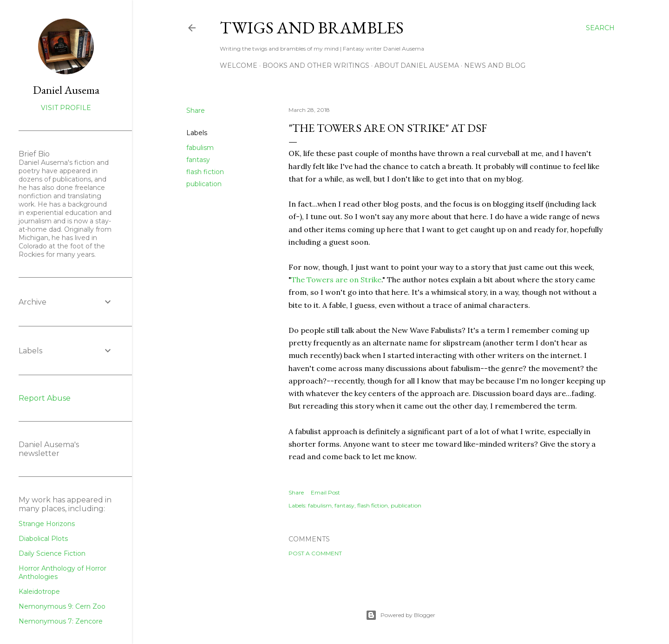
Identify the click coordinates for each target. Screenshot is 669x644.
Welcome (239, 65)
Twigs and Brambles (312, 28)
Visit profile (66, 108)
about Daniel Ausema (417, 65)
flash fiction (205, 172)
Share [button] (196, 111)
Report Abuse (45, 398)
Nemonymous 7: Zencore (61, 621)
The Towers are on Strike (336, 280)
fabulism (200, 148)
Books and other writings (316, 65)
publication (204, 184)
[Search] (600, 28)
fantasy (198, 160)
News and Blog (495, 65)
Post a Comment (315, 553)
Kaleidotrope (39, 592)
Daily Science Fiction (52, 553)
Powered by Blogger (400, 615)
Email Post (325, 492)
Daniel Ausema (66, 90)
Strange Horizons (47, 524)
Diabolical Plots (43, 539)
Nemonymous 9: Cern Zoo (62, 606)
